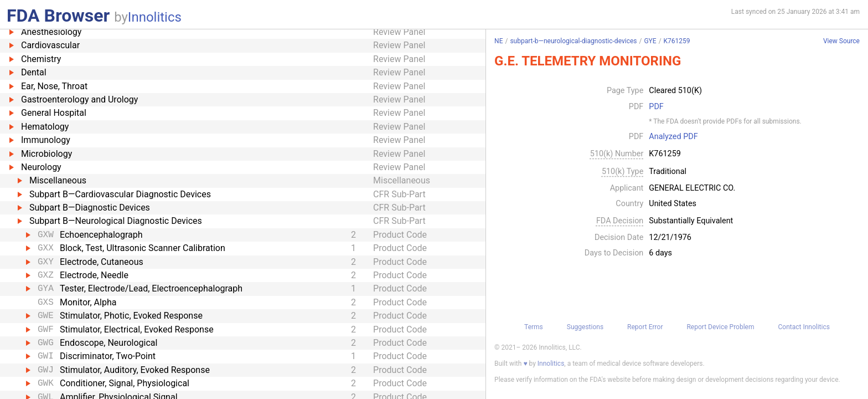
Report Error (645, 327)
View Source (841, 41)
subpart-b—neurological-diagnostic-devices (573, 41)
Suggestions (585, 327)
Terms (534, 327)
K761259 (677, 41)
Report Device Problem (720, 327)
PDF (656, 107)
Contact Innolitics (804, 327)
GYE (650, 41)
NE (498, 41)
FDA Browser (58, 16)
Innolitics (155, 17)
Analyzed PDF (673, 137)
